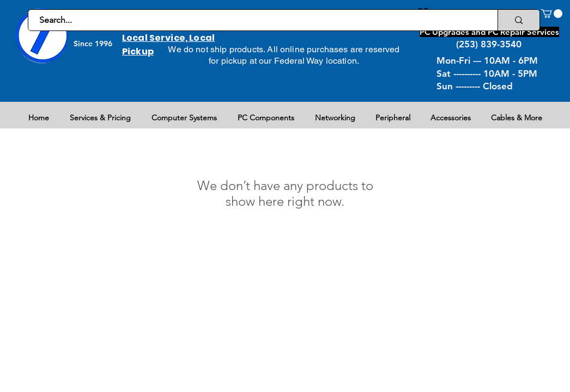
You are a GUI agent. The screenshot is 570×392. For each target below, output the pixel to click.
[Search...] (257, 20)
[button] (552, 14)
